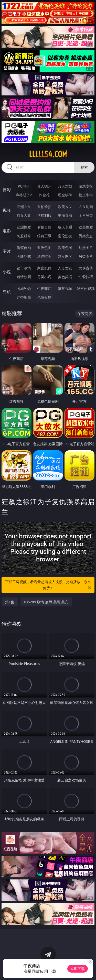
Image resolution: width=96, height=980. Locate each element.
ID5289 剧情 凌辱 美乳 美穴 (46, 602)
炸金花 (44, 195)
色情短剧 (44, 297)
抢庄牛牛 (86, 195)
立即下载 (78, 969)
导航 (7, 292)
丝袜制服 (44, 215)
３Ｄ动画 (86, 207)
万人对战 (65, 186)
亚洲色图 (44, 248)
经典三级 (44, 236)
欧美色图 (65, 248)
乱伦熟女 (65, 236)
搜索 (84, 167)
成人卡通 (65, 227)
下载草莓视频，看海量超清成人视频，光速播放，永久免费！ (49, 585)
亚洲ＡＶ (24, 207)
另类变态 (86, 236)
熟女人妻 (24, 215)
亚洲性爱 (24, 227)
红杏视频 (24, 297)
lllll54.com (48, 154)
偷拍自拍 (44, 227)
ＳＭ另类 (86, 215)
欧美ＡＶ (65, 207)
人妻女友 (65, 268)
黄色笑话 (65, 277)
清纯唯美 (44, 256)
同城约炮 (24, 288)
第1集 (10, 602)
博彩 (7, 190)
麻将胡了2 (24, 195)
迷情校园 (24, 277)
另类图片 (86, 256)
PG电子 (24, 186)
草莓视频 (65, 288)
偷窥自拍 (24, 248)
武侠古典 (86, 268)
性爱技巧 (86, 277)
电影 (7, 231)
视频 (7, 210)
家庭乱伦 (44, 268)
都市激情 (24, 268)
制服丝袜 (24, 236)
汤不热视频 (86, 288)
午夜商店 (44, 288)
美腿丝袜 (24, 256)
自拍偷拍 (44, 207)
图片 (7, 251)
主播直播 (65, 215)
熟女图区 (65, 256)
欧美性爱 (86, 227)
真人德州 (44, 186)
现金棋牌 (65, 195)
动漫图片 (86, 248)
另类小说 (44, 277)
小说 (7, 272)
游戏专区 (86, 186)
